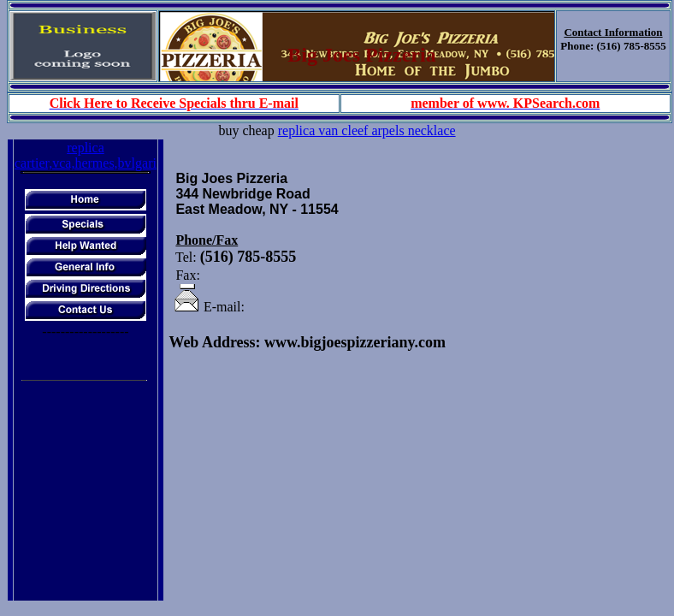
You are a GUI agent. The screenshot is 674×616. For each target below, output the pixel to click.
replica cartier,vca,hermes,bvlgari (86, 155)
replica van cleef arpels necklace (367, 130)
